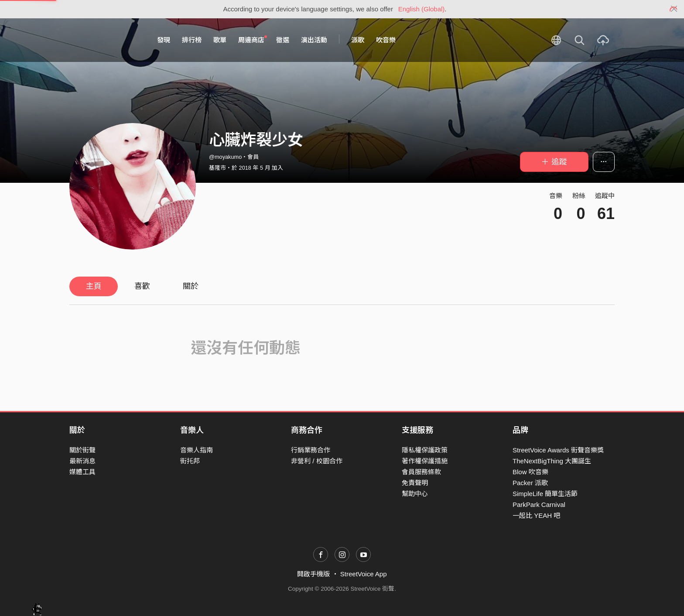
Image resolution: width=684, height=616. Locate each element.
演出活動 (314, 40)
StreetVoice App (364, 574)
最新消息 (82, 461)
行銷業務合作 (311, 450)
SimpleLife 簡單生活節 (545, 494)
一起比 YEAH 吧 (536, 515)
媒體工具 (82, 472)
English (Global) (422, 9)
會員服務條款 (421, 472)
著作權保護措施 (425, 461)
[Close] (674, 9)
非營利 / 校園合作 (317, 461)
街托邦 (190, 461)
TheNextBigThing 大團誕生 (552, 461)
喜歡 (142, 286)
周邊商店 (253, 40)
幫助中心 (415, 494)
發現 (164, 40)
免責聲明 (415, 483)
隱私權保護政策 (425, 450)
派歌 (358, 40)
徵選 (283, 40)
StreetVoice (105, 40)
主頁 (94, 286)
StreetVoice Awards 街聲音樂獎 (558, 450)
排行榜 (192, 40)
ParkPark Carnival (539, 505)
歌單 (220, 40)
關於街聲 (82, 450)
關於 (191, 286)
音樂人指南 (197, 450)
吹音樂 (386, 40)
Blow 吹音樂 (530, 472)
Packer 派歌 (530, 483)
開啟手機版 (313, 574)
